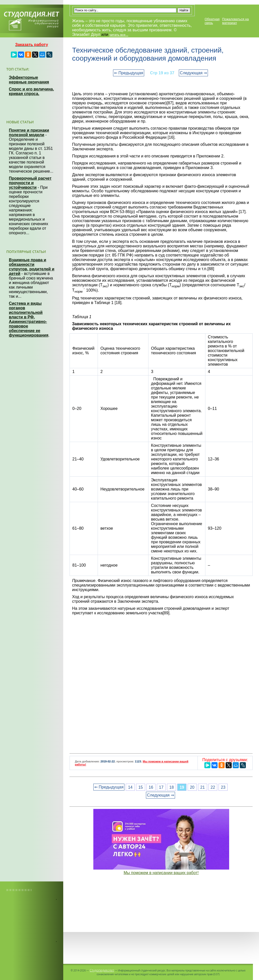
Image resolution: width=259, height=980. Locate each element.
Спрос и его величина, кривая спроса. (31, 91)
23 (223, 787)
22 (213, 787)
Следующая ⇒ (193, 73)
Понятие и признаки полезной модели (29, 133)
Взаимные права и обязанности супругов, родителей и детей (32, 267)
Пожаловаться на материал (235, 21)
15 (141, 787)
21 (203, 787)
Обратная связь (212, 21)
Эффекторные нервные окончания (29, 80)
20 (192, 787)
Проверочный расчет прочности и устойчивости (30, 183)
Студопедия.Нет (102, 970)
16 (151, 787)
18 (171, 787)
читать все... (119, 35)
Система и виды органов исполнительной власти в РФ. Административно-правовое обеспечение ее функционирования (29, 319)
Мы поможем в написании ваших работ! (161, 873)
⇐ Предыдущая (129, 73)
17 (161, 787)
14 (130, 787)
